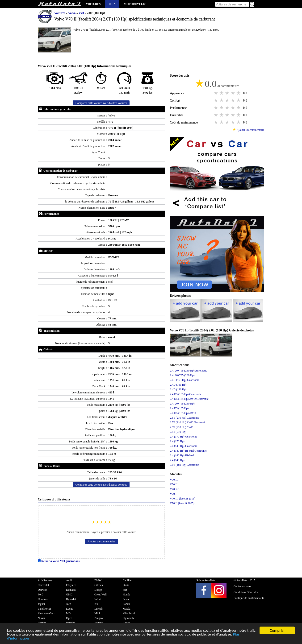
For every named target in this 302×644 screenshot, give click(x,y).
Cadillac (127, 580)
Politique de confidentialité (249, 598)
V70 (82, 13)
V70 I (173, 494)
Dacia (126, 585)
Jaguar (41, 604)
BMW (98, 580)
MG (68, 613)
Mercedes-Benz (47, 613)
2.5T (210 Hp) (178, 432)
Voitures (93, 4)
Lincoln (99, 609)
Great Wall (101, 594)
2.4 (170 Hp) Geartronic (184, 437)
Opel (69, 618)
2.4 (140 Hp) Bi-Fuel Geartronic (188, 451)
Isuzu (126, 599)
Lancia (127, 604)
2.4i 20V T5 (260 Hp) (182, 375)
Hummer (43, 599)
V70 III (174, 480)
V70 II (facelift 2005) (182, 503)
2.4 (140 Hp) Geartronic (184, 446)
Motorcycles (135, 4)
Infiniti (98, 599)
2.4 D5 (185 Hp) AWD (183, 413)
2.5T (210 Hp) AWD (182, 427)
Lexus (69, 609)
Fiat (125, 590)
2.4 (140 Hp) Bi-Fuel (182, 455)
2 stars (222, 93)
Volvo (72, 13)
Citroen (99, 585)
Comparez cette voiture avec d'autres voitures (101, 103)
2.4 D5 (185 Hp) (179, 408)
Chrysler (71, 585)
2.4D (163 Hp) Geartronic (185, 380)
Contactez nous (242, 586)
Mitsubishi (129, 613)
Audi (69, 580)
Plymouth (128, 618)
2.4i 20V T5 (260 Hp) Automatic (189, 371)
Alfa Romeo (45, 580)
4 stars (233, 93)
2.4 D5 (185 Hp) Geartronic (186, 394)
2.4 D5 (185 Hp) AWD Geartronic (189, 399)
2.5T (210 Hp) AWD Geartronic (188, 422)
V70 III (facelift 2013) (183, 499)
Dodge (98, 590)
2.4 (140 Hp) (177, 460)
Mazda (127, 609)
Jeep (69, 604)
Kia (96, 604)
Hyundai (71, 599)
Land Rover (44, 609)
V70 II (174, 484)
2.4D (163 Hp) (178, 385)
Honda (126, 594)
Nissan (42, 618)
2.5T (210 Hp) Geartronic (184, 418)
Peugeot (99, 618)
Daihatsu (71, 590)
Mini (97, 613)
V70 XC (175, 489)
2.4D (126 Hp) (178, 389)
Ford (40, 594)
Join (112, 4)
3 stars (228, 93)
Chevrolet (43, 585)
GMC (69, 594)
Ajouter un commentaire (101, 541)
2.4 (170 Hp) (177, 441)
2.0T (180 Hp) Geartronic (184, 465)
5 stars (239, 93)
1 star (216, 93)
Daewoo (42, 590)
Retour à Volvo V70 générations (59, 561)
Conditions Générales (246, 592)
